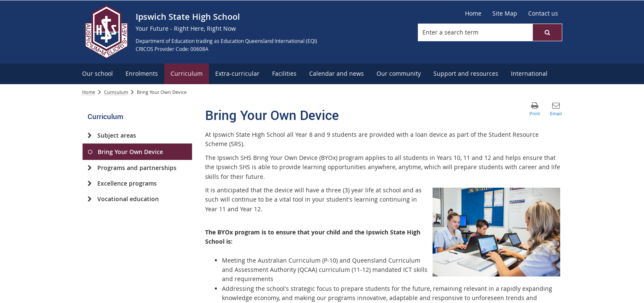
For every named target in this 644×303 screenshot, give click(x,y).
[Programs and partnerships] (90, 168)
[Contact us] (543, 13)
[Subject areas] (90, 136)
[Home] (473, 13)
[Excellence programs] (90, 183)
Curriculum (116, 92)
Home (89, 92)
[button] (547, 32)
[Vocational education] (90, 199)
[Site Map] (505, 13)
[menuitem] (98, 74)
